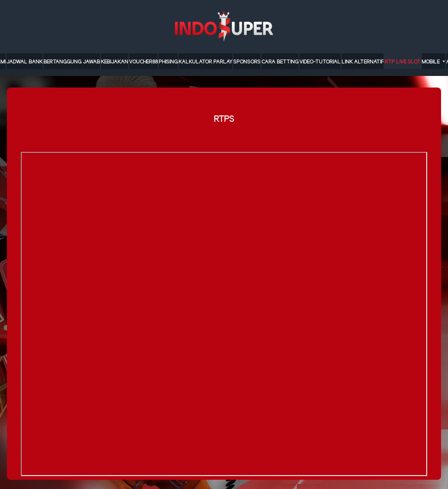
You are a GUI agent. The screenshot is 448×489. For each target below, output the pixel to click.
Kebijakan (115, 62)
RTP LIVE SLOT (403, 62)
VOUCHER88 (143, 62)
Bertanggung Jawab (72, 62)
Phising (168, 62)
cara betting (280, 62)
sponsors (247, 62)
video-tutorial (320, 62)
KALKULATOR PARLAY (205, 62)
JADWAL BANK (25, 62)
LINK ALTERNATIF (363, 62)
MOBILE (431, 62)
